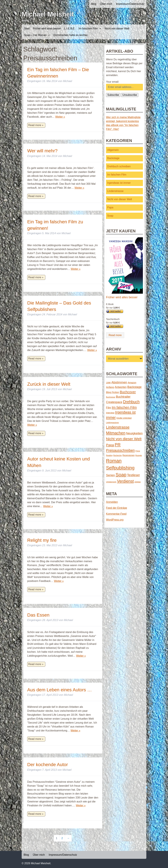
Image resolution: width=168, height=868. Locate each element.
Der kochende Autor (48, 765)
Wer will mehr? (42, 151)
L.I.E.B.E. (70, 29)
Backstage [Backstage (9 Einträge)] (134, 387)
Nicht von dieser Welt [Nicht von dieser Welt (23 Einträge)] (124, 439)
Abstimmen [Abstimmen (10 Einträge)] (119, 382)
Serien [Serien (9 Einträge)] (110, 475)
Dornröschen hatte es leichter (71, 35)
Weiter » (60, 117)
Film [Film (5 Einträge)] (108, 408)
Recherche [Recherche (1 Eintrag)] (117, 455)
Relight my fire (42, 540)
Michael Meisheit (48, 14)
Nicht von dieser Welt (117, 29)
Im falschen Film (90, 29)
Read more (115, 335)
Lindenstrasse (115, 191)
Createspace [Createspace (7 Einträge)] (114, 402)
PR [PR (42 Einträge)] (118, 445)
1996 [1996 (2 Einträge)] (108, 383)
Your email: (112, 82)
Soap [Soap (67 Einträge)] (121, 475)
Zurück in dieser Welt (49, 384)
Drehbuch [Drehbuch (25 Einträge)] (131, 402)
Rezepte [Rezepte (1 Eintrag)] (139, 455)
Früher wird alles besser (47, 29)
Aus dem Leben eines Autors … (60, 690)
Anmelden (112, 502)
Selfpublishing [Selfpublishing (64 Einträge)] (120, 468)
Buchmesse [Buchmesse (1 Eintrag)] (111, 397)
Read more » (36, 125)
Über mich (106, 4)
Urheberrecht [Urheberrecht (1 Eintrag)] (111, 482)
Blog (94, 4)
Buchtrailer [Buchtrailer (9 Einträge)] (123, 397)
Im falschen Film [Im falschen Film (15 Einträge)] (124, 407)
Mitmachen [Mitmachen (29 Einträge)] (116, 433)
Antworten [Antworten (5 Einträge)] (121, 387)
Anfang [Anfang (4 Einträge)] (110, 387)
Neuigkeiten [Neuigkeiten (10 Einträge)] (134, 433)
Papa (110, 207)
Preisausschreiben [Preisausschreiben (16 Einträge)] (120, 450)
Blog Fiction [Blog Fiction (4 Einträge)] (112, 392)
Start (27, 29)
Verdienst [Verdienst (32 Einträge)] (125, 481)
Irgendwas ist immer (119, 183)
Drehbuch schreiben (119, 166)
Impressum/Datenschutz (130, 4)
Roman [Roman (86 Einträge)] (114, 461)
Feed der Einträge (116, 508)
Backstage (113, 158)
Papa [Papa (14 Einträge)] (110, 445)
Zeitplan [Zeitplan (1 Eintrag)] (138, 482)
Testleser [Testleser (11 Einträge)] (134, 475)
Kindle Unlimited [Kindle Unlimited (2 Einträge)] (124, 418)
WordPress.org (115, 520)
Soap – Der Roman (37, 35)
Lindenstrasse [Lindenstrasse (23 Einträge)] (118, 427)
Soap (110, 216)
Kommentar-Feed (116, 514)
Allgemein (113, 150)
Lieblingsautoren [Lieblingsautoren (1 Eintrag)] (112, 422)
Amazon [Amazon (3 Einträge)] (132, 383)
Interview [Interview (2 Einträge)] (110, 413)
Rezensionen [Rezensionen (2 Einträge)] (128, 455)
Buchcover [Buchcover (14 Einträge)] (128, 392)
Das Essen (38, 615)
